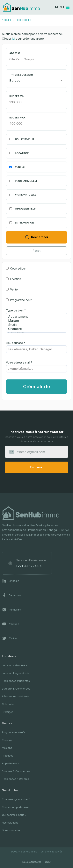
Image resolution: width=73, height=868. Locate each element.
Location (16, 279)
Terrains (7, 740)
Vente (14, 289)
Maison (35, 321)
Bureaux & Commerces (16, 689)
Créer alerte (37, 387)
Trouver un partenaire (15, 807)
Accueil (7, 20)
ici (14, 39)
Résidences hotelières (15, 696)
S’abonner (36, 467)
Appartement (35, 317)
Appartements (11, 763)
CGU (48, 862)
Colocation (9, 704)
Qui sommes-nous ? (14, 815)
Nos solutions (10, 823)
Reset (37, 251)
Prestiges (8, 712)
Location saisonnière (15, 665)
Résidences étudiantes (16, 681)
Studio (35, 325)
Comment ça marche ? (16, 799)
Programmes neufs (14, 732)
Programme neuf (21, 300)
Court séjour (18, 268)
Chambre (35, 329)
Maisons (7, 748)
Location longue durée (16, 673)
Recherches (24, 20)
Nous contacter (11, 830)
